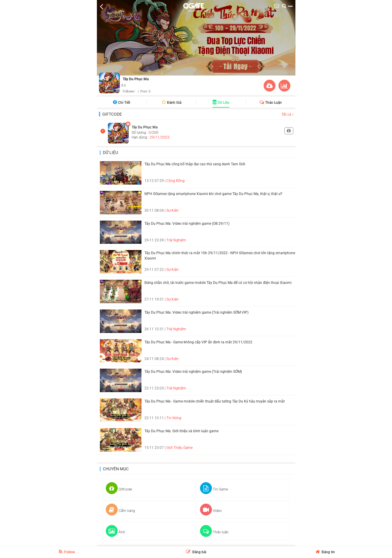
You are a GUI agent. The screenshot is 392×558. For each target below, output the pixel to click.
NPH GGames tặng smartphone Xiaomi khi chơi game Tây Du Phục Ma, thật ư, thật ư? (213, 194)
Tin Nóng (174, 418)
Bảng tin (325, 552)
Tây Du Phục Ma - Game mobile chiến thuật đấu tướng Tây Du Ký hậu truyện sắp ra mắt (215, 401)
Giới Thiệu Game (180, 448)
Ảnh (115, 532)
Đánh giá (171, 103)
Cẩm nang (120, 511)
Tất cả (287, 114)
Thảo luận (271, 103)
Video (211, 511)
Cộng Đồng (175, 181)
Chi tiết (122, 103)
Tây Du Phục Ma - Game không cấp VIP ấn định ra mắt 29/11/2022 (198, 342)
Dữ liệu (221, 103)
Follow (67, 552)
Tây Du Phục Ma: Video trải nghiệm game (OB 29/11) (187, 224)
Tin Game (214, 489)
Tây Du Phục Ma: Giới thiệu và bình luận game (181, 431)
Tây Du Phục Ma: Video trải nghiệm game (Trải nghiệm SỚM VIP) (196, 312)
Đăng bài (196, 552)
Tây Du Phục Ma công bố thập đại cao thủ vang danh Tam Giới (195, 164)
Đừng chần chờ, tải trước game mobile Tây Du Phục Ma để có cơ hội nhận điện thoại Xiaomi (218, 283)
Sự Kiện (173, 210)
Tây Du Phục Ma (136, 79)
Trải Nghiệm (176, 240)
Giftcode (112, 114)
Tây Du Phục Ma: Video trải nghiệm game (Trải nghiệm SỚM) (193, 372)
